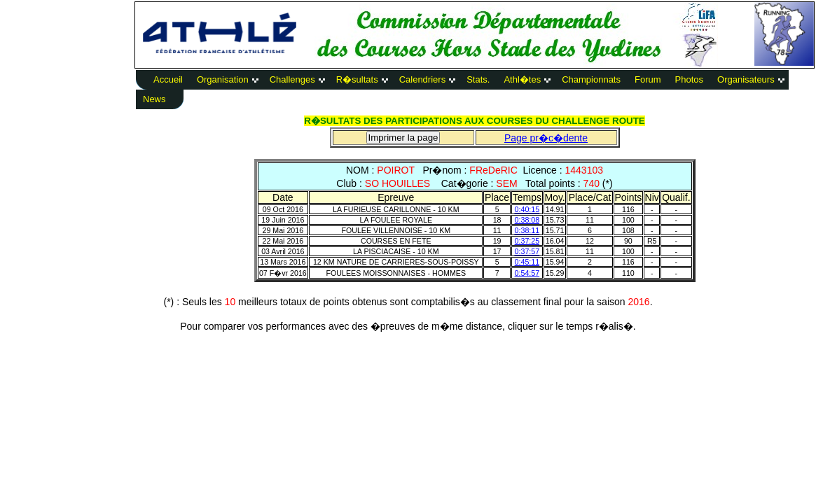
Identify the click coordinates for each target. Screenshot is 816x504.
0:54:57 (527, 273)
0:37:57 (527, 251)
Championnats (591, 79)
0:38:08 (527, 220)
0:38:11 (527, 230)
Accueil (168, 79)
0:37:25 (527, 241)
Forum (648, 79)
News (154, 99)
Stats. (478, 79)
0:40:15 (527, 209)
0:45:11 (527, 262)
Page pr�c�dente (546, 138)
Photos (689, 79)
